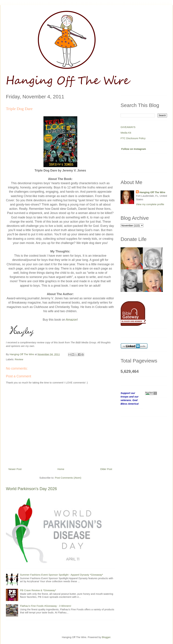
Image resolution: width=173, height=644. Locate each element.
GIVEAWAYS (128, 127)
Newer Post (15, 469)
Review (19, 359)
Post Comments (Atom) (68, 478)
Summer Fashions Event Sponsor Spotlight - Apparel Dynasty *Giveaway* (61, 575)
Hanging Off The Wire (152, 192)
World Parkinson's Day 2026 (31, 489)
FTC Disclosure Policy (133, 138)
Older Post (106, 469)
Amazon (72, 320)
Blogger (106, 637)
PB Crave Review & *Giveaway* (38, 590)
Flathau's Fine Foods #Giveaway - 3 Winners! (46, 606)
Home (61, 469)
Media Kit (126, 133)
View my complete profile (150, 204)
